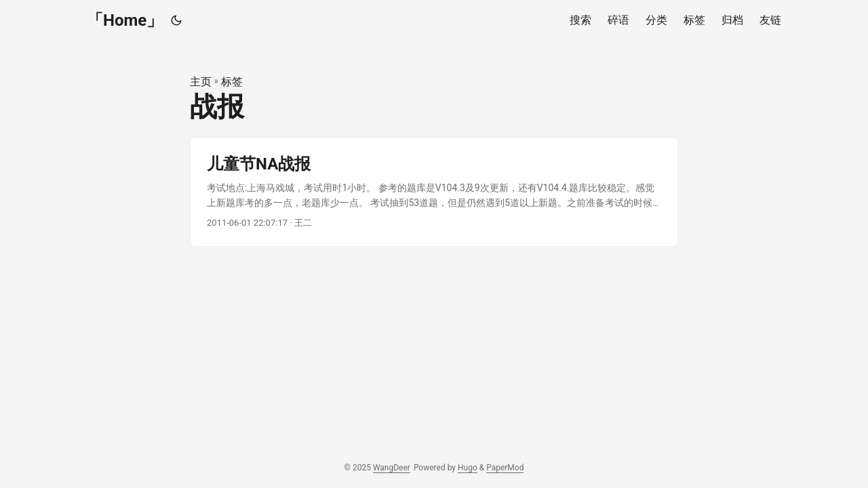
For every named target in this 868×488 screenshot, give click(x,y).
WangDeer (392, 468)
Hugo (468, 468)
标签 (232, 82)
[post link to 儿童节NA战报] (434, 192)
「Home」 (125, 20)
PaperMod (505, 468)
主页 (201, 82)
